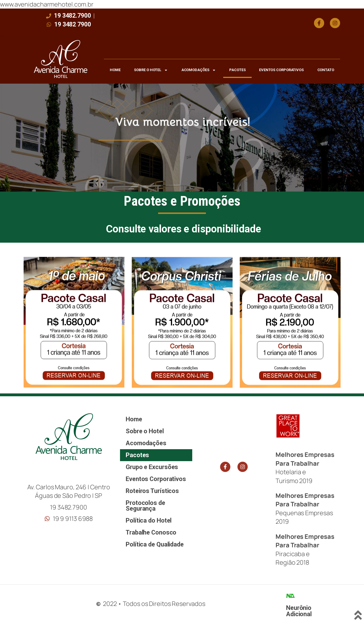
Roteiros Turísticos (152, 491)
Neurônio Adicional (299, 611)
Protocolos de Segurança (145, 506)
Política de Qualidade (155, 544)
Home (115, 70)
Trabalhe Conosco (151, 532)
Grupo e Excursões (152, 467)
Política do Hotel (149, 520)
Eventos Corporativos (281, 70)
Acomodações (199, 70)
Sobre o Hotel (151, 70)
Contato (326, 70)
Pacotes (237, 70)
